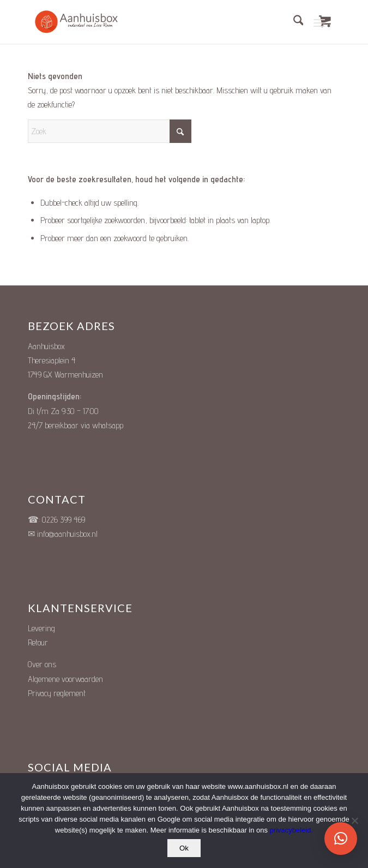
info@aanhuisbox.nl (67, 534)
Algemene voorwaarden (65, 679)
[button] (341, 839)
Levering (41, 628)
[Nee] (354, 821)
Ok (184, 848)
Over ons (42, 664)
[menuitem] (293, 22)
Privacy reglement (57, 693)
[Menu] (320, 22)
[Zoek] (293, 22)
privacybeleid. (292, 830)
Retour (38, 642)
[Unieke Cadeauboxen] (82, 22)
